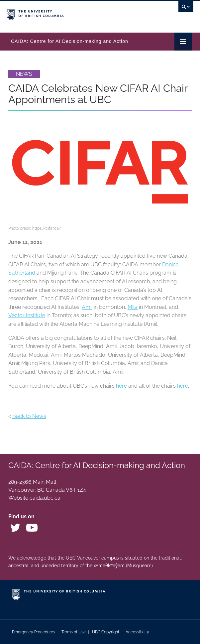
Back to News (29, 416)
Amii (87, 307)
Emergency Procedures (34, 632)
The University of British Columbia (72, 14)
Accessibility (137, 632)
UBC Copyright (106, 632)
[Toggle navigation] (183, 42)
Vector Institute (27, 315)
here (121, 386)
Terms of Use (74, 632)
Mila (133, 307)
